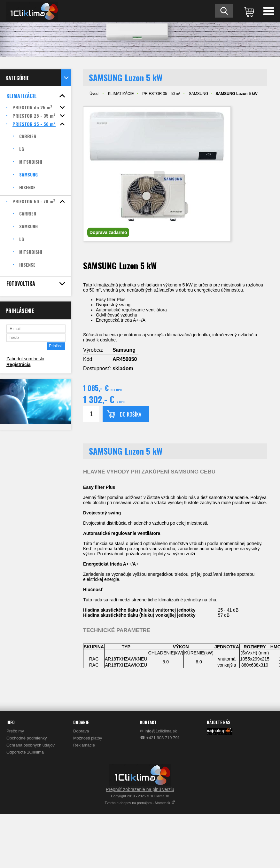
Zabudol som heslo (25, 359)
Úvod (94, 94)
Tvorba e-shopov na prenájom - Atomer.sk (140, 803)
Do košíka (131, 414)
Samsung (124, 350)
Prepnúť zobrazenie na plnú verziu (140, 789)
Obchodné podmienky (27, 738)
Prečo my (15, 731)
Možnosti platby (88, 738)
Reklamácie (84, 745)
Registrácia (18, 364)
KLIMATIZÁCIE (121, 94)
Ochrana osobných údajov (31, 745)
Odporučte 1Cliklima (25, 752)
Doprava (81, 731)
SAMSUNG (199, 94)
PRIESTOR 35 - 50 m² (161, 94)
